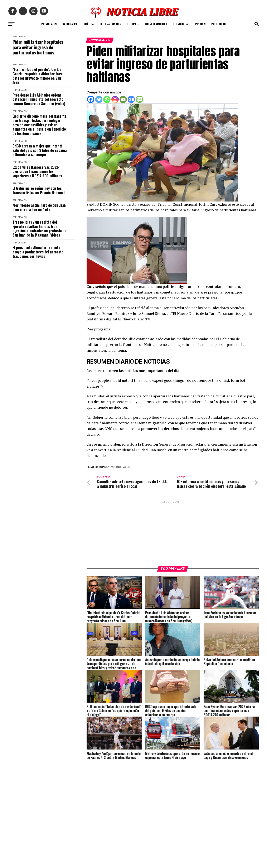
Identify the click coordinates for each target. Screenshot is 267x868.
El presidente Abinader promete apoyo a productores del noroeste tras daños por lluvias (38, 252)
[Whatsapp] (107, 99)
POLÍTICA (88, 24)
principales (121, 467)
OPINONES (200, 24)
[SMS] (139, 99)
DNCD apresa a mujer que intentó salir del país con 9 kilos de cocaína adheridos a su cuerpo (40, 150)
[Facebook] (91, 99)
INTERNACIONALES (110, 24)
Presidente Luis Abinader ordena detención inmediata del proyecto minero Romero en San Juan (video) (39, 99)
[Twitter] (99, 99)
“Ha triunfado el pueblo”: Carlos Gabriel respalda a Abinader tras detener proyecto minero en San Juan (37, 76)
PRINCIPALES (49, 24)
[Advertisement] (173, 538)
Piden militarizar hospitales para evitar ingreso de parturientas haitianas (38, 47)
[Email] (123, 99)
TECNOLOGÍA (180, 24)
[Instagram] (115, 99)
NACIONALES (70, 24)
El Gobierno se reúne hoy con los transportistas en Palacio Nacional (39, 190)
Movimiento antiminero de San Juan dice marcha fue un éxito (39, 207)
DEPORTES (133, 24)
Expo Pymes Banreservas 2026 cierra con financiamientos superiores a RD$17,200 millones (37, 171)
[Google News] (131, 99)
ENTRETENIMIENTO (156, 24)
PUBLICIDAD (219, 24)
